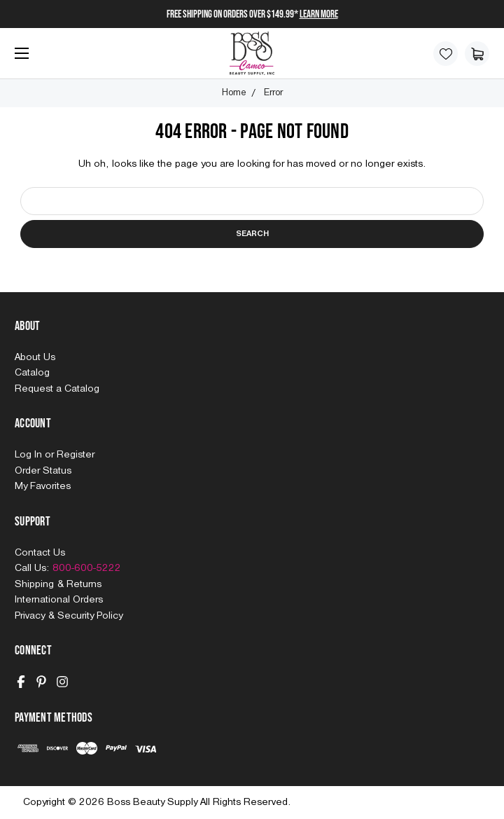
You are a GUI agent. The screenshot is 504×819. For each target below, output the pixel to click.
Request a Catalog (57, 389)
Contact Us (40, 553)
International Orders (59, 600)
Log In (30, 455)
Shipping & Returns (58, 584)
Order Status (43, 471)
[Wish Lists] (446, 54)
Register (76, 455)
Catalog (32, 373)
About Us (35, 357)
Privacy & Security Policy (69, 616)
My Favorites (43, 486)
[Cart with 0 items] (477, 54)
